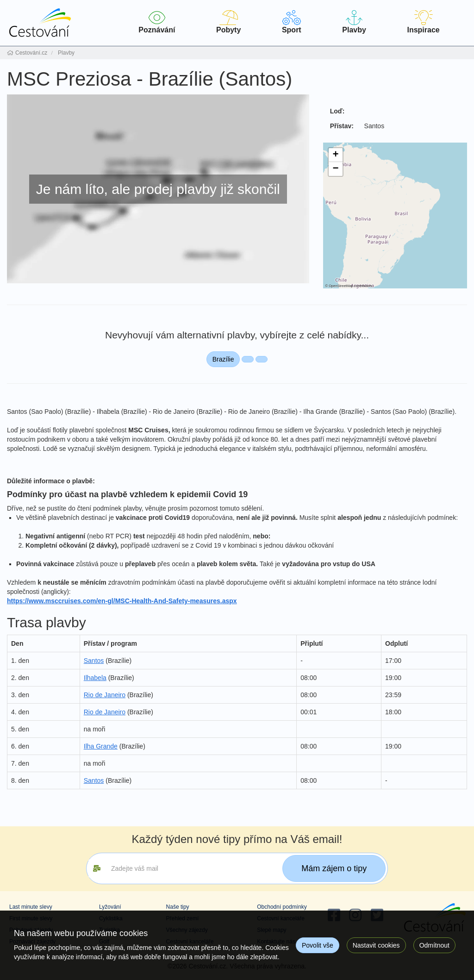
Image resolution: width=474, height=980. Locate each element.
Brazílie (223, 359)
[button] (336, 155)
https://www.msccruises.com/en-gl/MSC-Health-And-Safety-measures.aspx (122, 601)
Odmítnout (434, 945)
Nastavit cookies (376, 945)
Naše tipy (178, 907)
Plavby (354, 22)
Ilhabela (95, 678)
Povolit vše (318, 945)
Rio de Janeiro (105, 695)
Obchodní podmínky (282, 907)
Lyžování (110, 907)
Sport (292, 22)
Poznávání (157, 22)
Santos (94, 661)
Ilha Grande (101, 746)
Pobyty (229, 22)
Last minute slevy (31, 907)
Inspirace (423, 22)
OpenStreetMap (341, 286)
